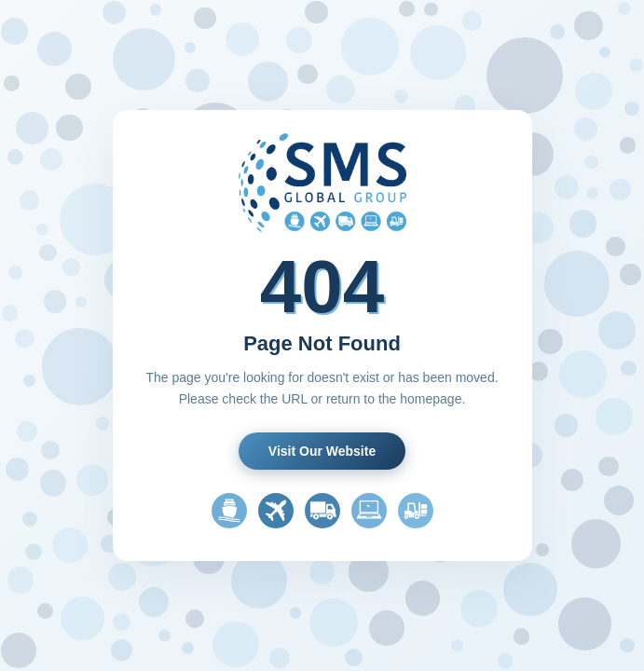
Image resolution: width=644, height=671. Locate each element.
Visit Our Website (322, 451)
